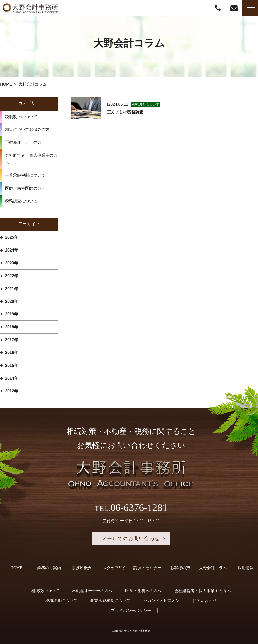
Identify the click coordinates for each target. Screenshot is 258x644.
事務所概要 (82, 568)
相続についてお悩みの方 (27, 130)
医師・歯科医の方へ (143, 591)
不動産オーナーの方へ (92, 591)
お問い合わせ (205, 601)
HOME (16, 568)
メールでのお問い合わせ (131, 539)
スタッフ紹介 (115, 568)
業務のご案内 (49, 568)
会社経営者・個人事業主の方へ (31, 159)
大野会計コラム (213, 568)
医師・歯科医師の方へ (25, 188)
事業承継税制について (25, 175)
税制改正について (21, 117)
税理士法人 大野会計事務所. (135, 631)
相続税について (45, 591)
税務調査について (21, 201)
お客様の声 (180, 568)
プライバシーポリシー (131, 611)
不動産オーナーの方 (23, 142)
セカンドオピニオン (162, 601)
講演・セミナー (147, 568)
